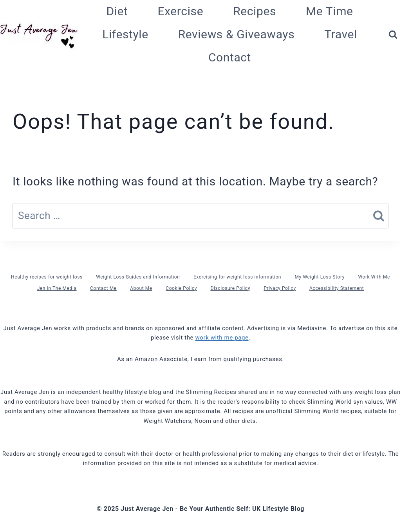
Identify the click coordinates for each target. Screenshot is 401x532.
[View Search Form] (393, 35)
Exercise (181, 11)
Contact (230, 57)
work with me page (222, 338)
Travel (341, 34)
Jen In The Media (57, 288)
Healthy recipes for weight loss (47, 277)
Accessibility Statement (337, 288)
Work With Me (374, 277)
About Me (141, 288)
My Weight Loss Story (320, 277)
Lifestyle (125, 34)
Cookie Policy (181, 288)
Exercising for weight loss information (237, 277)
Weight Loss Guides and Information (138, 277)
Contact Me (103, 288)
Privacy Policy (280, 288)
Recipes (255, 11)
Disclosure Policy (230, 288)
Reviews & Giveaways (237, 34)
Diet (117, 11)
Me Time (330, 11)
